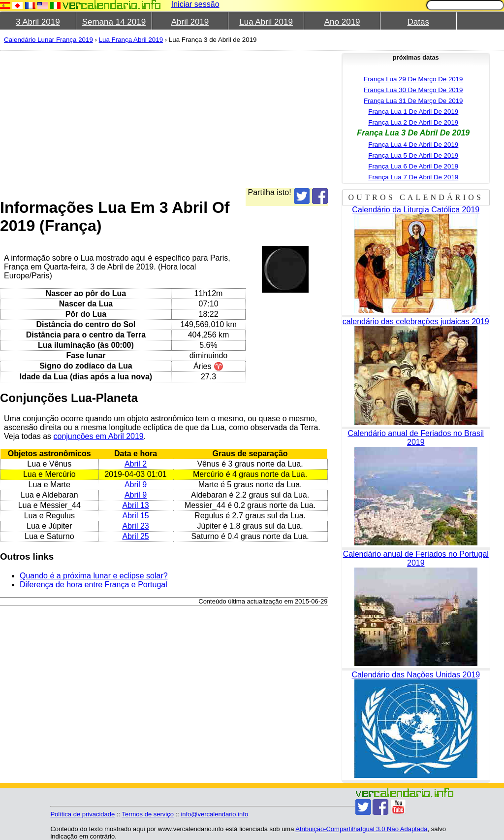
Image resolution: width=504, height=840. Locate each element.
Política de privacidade (82, 814)
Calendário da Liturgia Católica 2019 (416, 210)
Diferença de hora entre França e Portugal (94, 585)
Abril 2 (136, 464)
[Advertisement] (248, 119)
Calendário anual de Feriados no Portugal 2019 (416, 558)
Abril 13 (135, 505)
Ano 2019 (342, 22)
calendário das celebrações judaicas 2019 (416, 321)
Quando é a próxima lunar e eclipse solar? (94, 576)
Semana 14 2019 (114, 22)
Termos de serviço (147, 814)
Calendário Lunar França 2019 (48, 40)
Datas (418, 22)
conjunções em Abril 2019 (99, 436)
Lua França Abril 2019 (131, 40)
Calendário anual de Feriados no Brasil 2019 (416, 438)
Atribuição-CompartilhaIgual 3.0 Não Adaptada (361, 829)
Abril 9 (136, 485)
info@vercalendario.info (214, 814)
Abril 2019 (190, 22)
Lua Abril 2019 (266, 22)
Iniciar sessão (195, 4)
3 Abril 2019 (38, 22)
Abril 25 (135, 536)
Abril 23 (135, 526)
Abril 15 (135, 516)
